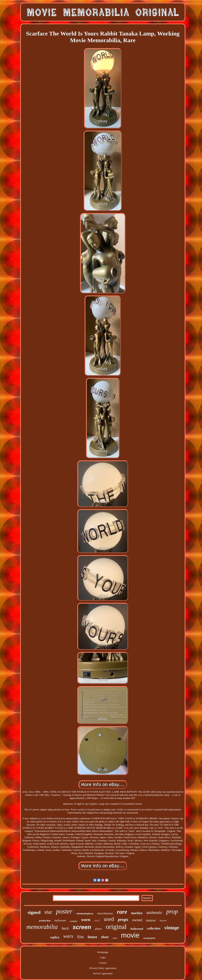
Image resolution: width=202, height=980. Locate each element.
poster (64, 911)
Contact (103, 963)
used (109, 919)
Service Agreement (103, 973)
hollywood (137, 929)
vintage (172, 928)
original (116, 927)
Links (103, 957)
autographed (149, 938)
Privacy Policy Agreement (103, 968)
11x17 (97, 921)
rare (122, 912)
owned (137, 920)
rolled (115, 938)
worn (86, 920)
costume (73, 921)
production (45, 921)
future (92, 937)
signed (34, 912)
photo (98, 929)
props (123, 920)
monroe (151, 920)
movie (130, 935)
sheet (105, 937)
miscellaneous (105, 913)
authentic (154, 912)
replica (55, 937)
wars (68, 936)
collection (154, 928)
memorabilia (42, 927)
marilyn (137, 913)
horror (163, 921)
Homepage (103, 952)
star (48, 912)
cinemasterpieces (85, 914)
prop (172, 911)
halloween (60, 921)
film (80, 937)
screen (82, 927)
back (65, 928)
